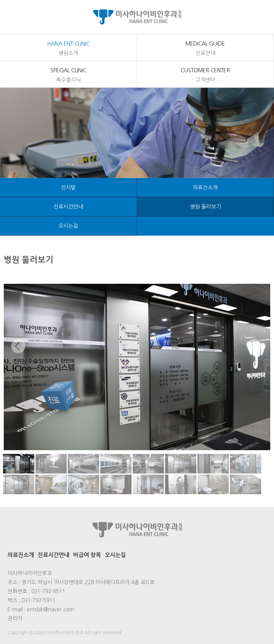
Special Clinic (68, 76)
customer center (206, 76)
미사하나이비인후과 (137, 17)
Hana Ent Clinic (68, 49)
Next (255, 353)
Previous (19, 353)
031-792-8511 (48, 591)
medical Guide (206, 49)
